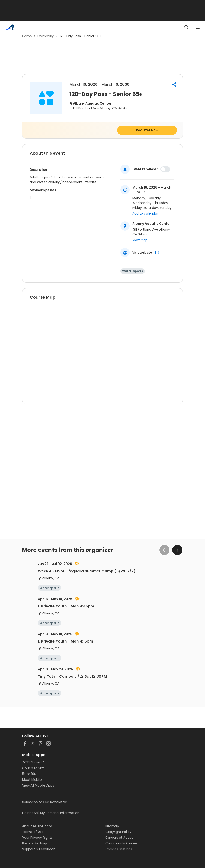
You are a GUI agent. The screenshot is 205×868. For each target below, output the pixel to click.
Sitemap (112, 826)
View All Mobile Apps (38, 785)
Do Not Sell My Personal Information (51, 813)
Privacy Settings (35, 843)
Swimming (46, 36)
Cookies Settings (119, 849)
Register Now (147, 130)
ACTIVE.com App (35, 762)
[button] (174, 84)
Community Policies (121, 843)
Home (27, 36)
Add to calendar (145, 213)
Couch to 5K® (33, 768)
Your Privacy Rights (37, 838)
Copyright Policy (118, 832)
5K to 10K (29, 774)
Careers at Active (119, 838)
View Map (140, 240)
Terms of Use (33, 832)
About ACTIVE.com (37, 826)
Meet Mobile (32, 780)
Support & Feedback (39, 849)
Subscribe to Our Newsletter (45, 802)
